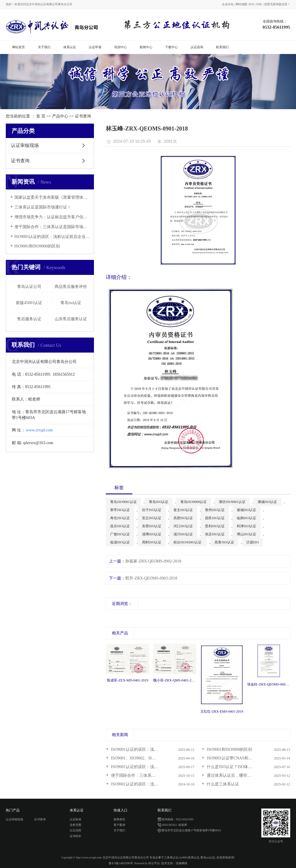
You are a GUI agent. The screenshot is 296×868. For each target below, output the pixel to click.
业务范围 (75, 825)
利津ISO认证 (246, 526)
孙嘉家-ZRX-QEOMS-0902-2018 (153, 561)
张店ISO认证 (215, 534)
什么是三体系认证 (223, 784)
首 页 (41, 116)
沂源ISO (252, 542)
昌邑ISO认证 (215, 518)
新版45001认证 (29, 303)
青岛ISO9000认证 (194, 502)
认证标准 (75, 819)
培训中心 (121, 47)
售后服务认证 (29, 319)
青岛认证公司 (29, 287)
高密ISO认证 (183, 518)
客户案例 (119, 825)
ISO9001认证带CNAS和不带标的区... (239, 758)
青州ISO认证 (215, 510)
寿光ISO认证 (120, 518)
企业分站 (228, 4)
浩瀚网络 (182, 863)
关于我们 (44, 47)
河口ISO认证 (183, 526)
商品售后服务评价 (71, 287)
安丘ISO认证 (152, 518)
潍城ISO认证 (267, 502)
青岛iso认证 (71, 303)
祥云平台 (154, 863)
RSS (252, 4)
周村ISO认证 (152, 542)
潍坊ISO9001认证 (232, 502)
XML (259, 4)
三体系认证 (171, 857)
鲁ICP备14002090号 (121, 863)
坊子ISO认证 (152, 510)
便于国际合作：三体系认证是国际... (143, 775)
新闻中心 (146, 47)
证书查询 (83, 116)
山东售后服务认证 (71, 319)
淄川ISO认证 (183, 534)
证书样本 (75, 836)
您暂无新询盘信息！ (277, 4)
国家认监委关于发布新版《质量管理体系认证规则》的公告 (52, 197)
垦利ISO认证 (215, 526)
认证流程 (75, 830)
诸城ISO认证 (246, 510)
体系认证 (70, 47)
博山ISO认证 (246, 534)
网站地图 (241, 4)
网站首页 (18, 47)
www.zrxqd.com (39, 430)
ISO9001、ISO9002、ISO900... (137, 758)
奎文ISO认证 (183, 510)
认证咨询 (197, 47)
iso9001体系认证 (189, 857)
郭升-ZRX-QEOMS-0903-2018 (151, 578)
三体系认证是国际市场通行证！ (43, 207)
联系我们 (222, 47)
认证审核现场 (25, 145)
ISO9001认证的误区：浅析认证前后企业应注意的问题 (52, 237)
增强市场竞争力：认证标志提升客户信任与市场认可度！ (52, 217)
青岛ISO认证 (159, 502)
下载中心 (171, 47)
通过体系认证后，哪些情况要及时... (238, 775)
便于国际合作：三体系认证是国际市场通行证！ (52, 227)
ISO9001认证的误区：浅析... (136, 749)
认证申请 (95, 47)
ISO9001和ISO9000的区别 (37, 246)
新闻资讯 (119, 819)
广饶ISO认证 (120, 534)
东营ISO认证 (152, 526)
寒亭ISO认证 (120, 510)
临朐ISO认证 (246, 518)
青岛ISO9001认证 (123, 502)
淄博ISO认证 (152, 534)
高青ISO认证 (224, 542)
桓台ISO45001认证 (188, 542)
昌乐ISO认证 (120, 526)
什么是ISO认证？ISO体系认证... (235, 767)
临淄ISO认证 (120, 542)
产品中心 (60, 116)
